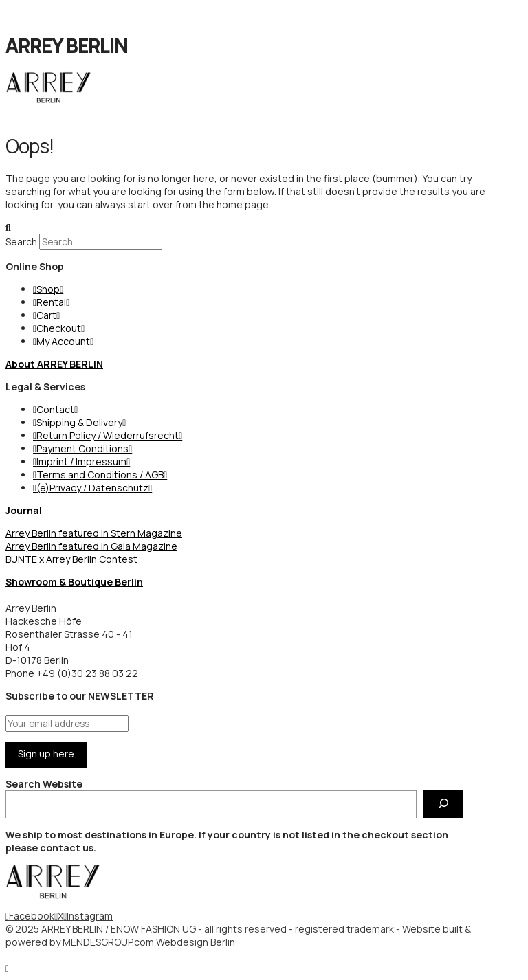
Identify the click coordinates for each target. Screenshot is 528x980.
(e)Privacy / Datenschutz (92, 488)
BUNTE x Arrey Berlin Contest (71, 559)
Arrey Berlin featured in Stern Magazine (94, 533)
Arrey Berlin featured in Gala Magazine (91, 546)
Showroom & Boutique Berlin (74, 582)
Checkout (59, 328)
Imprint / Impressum (81, 461)
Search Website (44, 784)
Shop (48, 289)
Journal (24, 510)
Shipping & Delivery (79, 422)
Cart (46, 315)
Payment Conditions (82, 448)
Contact (55, 409)
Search (21, 242)
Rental (51, 302)
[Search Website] (443, 804)
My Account (63, 341)
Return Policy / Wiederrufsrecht (108, 435)
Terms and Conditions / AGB (100, 475)
